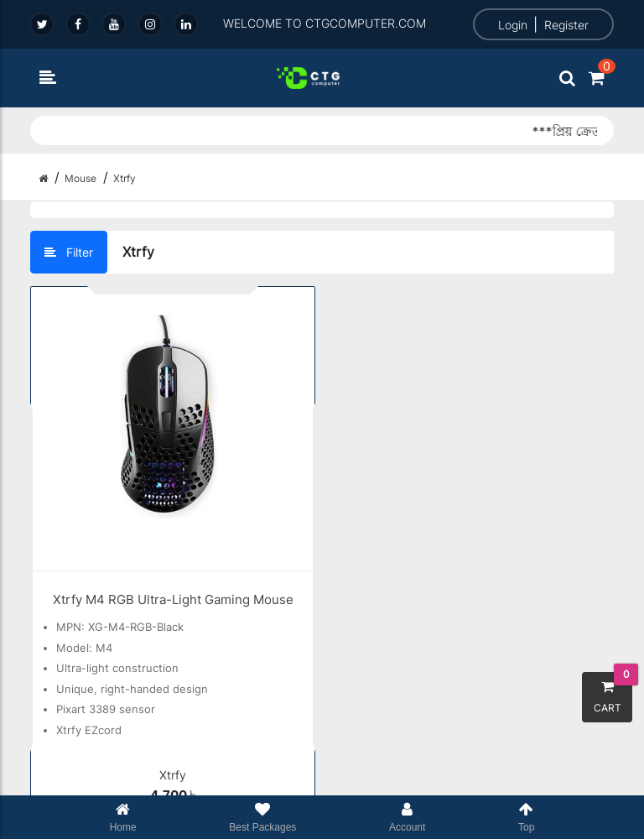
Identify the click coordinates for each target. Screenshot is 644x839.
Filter (69, 252)
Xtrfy (173, 775)
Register (566, 25)
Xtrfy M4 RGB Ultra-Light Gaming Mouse (173, 599)
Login (513, 25)
